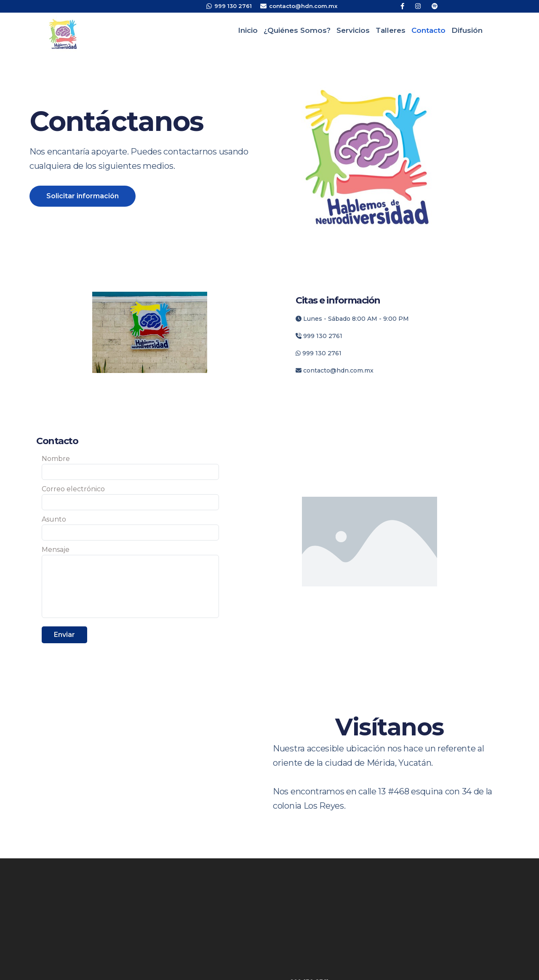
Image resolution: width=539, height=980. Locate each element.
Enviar (64, 635)
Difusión (467, 30)
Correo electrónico (73, 489)
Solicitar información (83, 196)
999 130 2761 (319, 336)
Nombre (56, 459)
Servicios (353, 30)
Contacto (428, 30)
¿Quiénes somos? (297, 30)
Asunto (54, 519)
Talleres (391, 30)
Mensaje (56, 550)
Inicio (248, 30)
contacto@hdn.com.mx (335, 370)
